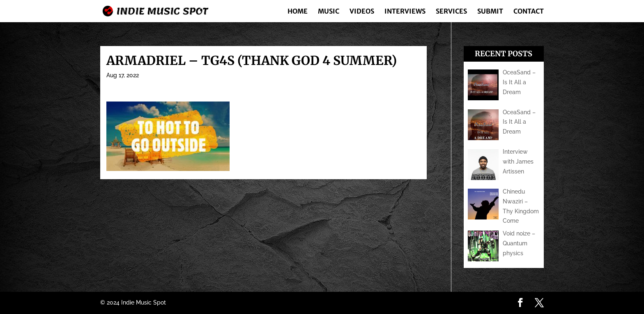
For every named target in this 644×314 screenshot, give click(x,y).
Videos (362, 12)
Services (451, 12)
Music (329, 12)
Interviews (405, 12)
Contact (529, 12)
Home (298, 12)
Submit (490, 12)
